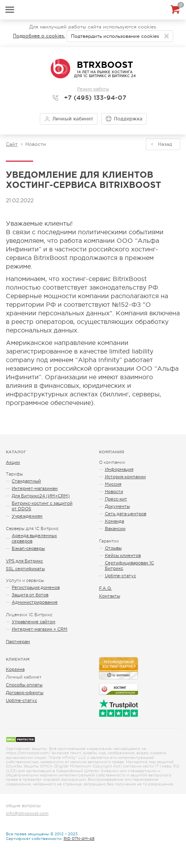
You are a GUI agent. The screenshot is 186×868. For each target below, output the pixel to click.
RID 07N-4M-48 (79, 839)
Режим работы (93, 89)
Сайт (12, 144)
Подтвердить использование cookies (115, 36)
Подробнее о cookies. (39, 36)
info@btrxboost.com (27, 813)
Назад (165, 144)
